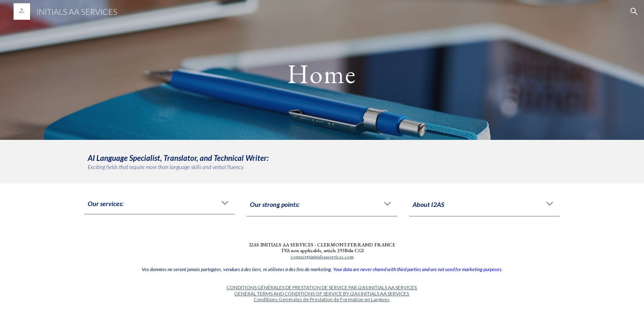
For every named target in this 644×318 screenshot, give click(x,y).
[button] (634, 12)
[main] (322, 70)
